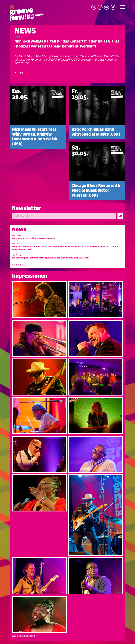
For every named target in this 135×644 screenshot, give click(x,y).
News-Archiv (19, 265)
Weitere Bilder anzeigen (23, 636)
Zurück (19, 73)
